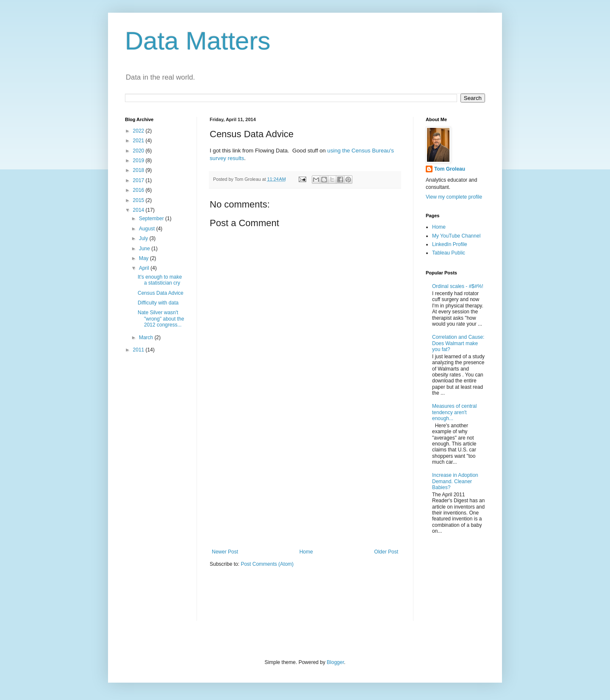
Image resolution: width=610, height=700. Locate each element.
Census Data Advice (161, 293)
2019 (139, 160)
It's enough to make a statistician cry (160, 280)
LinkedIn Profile (450, 244)
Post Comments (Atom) (267, 564)
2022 (139, 131)
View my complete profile (454, 197)
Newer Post (225, 552)
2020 (139, 151)
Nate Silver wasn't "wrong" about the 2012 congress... (161, 319)
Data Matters (198, 41)
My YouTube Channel (456, 236)
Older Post (386, 552)
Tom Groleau (450, 169)
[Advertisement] (305, 479)
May (144, 258)
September (152, 219)
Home (306, 552)
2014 (139, 210)
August (148, 229)
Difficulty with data (158, 303)
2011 (139, 350)
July (144, 238)
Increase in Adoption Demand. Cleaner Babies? (455, 481)
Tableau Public (449, 253)
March (147, 338)
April (145, 268)
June (145, 249)
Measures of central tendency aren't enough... (454, 412)
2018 (139, 170)
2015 (139, 200)
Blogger (335, 662)
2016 (139, 190)
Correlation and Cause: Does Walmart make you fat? (458, 343)
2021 (139, 141)
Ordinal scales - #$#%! (458, 286)
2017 (139, 180)
